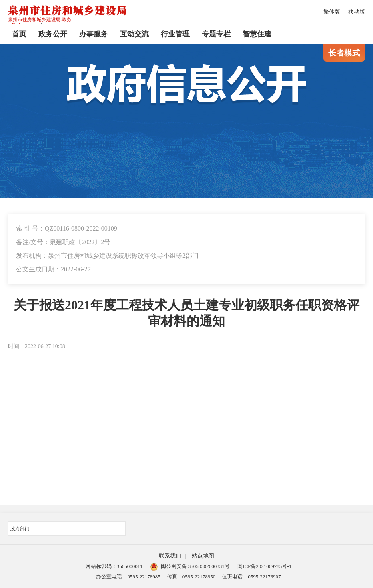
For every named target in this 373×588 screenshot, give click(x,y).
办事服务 (94, 34)
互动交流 (134, 34)
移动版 (357, 12)
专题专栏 (216, 34)
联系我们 (170, 556)
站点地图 (203, 556)
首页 (19, 34)
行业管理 (175, 34)
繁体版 (332, 12)
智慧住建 (257, 34)
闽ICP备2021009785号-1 (264, 566)
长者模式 (344, 53)
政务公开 (53, 34)
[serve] (68, 16)
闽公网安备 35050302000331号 (190, 566)
